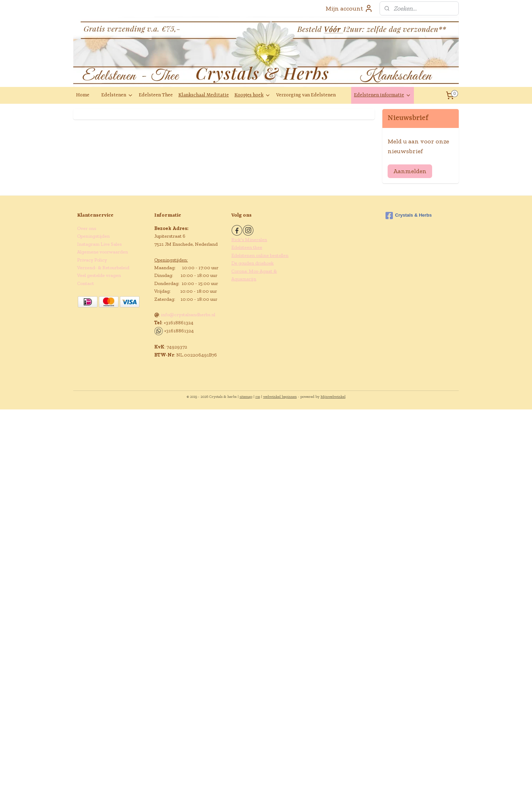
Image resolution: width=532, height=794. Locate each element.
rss (258, 397)
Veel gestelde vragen (99, 275)
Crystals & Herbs (409, 216)
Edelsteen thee (247, 247)
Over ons (87, 228)
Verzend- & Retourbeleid (103, 268)
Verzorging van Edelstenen (306, 95)
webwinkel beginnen (280, 397)
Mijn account (349, 8)
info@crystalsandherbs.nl (188, 315)
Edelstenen (117, 95)
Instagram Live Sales (99, 244)
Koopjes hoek (253, 95)
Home (83, 95)
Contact (86, 283)
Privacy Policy (92, 260)
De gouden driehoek (253, 263)
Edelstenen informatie (383, 95)
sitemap (246, 397)
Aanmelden (410, 171)
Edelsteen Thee (156, 95)
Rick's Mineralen (249, 240)
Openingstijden (93, 236)
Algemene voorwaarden (103, 252)
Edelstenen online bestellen (260, 255)
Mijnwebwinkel (333, 397)
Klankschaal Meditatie (204, 95)
